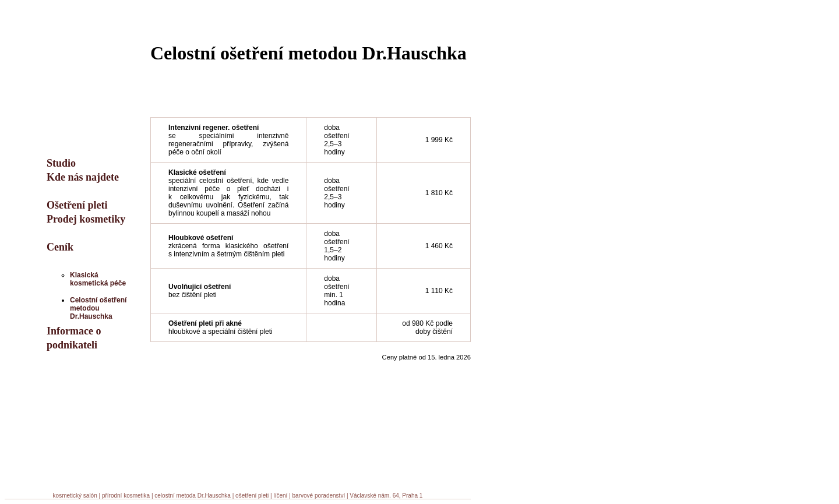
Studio (61, 163)
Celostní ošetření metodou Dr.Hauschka (98, 308)
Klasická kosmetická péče (98, 279)
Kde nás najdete (83, 177)
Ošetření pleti (77, 205)
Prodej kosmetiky (86, 219)
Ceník (60, 247)
